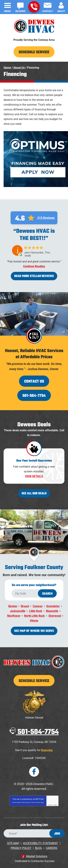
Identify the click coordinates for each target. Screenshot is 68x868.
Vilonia (34, 621)
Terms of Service (36, 802)
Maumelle (52, 611)
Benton (13, 606)
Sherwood (55, 616)
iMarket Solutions (37, 856)
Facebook (34, 772)
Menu (7, 11)
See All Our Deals (34, 494)
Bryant (25, 606)
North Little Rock (34, 616)
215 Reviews (46, 218)
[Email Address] (34, 833)
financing (47, 750)
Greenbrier (53, 606)
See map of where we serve (34, 631)
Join (57, 834)
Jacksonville (18, 611)
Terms (55, 805)
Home (7, 68)
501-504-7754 (34, 7)
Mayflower (14, 616)
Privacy (50, 805)
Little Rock (36, 611)
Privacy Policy (25, 802)
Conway (38, 606)
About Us (19, 68)
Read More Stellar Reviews (34, 276)
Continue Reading (34, 266)
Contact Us (34, 382)
